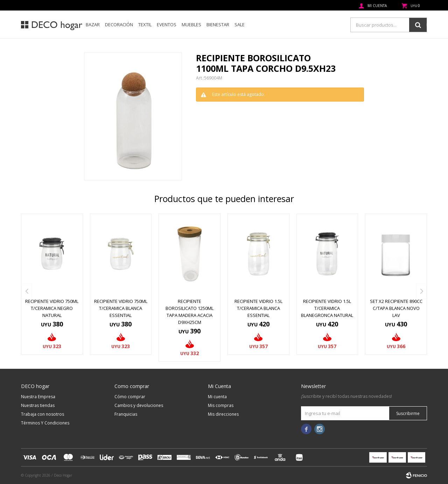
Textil (145, 25)
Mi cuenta (217, 397)
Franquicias (126, 414)
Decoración (119, 25)
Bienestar (218, 25)
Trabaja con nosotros (43, 414)
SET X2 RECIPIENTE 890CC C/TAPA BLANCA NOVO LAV (396, 308)
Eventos (167, 25)
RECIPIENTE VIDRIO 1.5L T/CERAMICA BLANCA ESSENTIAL (258, 308)
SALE (240, 25)
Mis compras (221, 405)
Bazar (93, 25)
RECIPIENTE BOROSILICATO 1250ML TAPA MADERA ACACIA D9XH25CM (190, 312)
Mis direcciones (223, 414)
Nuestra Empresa (38, 397)
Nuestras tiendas (38, 405)
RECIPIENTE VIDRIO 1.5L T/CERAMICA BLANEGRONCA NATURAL (327, 308)
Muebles (191, 25)
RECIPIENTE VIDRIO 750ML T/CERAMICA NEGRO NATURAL (52, 308)
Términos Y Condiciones (45, 423)
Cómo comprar (130, 397)
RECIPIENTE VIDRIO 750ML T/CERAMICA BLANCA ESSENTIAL (121, 308)
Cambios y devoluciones (139, 405)
